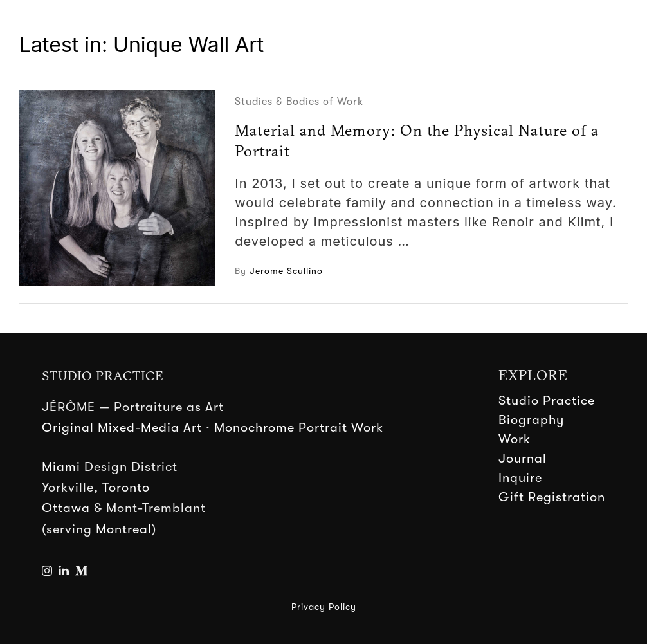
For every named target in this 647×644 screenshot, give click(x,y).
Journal (523, 458)
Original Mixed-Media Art (122, 428)
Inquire (520, 478)
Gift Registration (552, 497)
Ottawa (66, 508)
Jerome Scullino (286, 271)
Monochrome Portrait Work (299, 428)
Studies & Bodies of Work (299, 102)
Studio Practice (547, 400)
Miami (61, 467)
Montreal (124, 529)
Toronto (126, 487)
